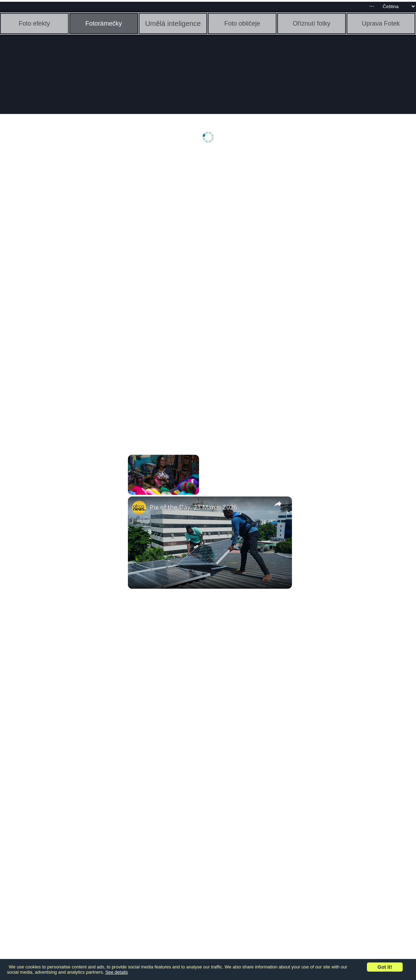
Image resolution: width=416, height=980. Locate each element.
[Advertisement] (54, 265)
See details (116, 972)
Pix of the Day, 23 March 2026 (193, 507)
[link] (139, 508)
